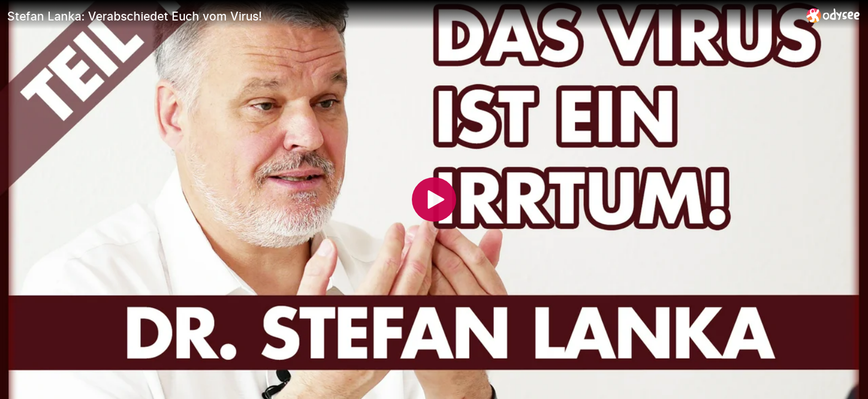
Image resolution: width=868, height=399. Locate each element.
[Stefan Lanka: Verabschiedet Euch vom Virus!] (402, 16)
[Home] (833, 15)
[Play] (434, 199)
